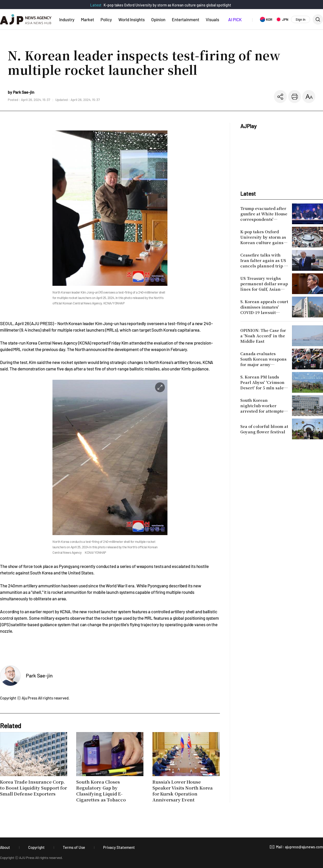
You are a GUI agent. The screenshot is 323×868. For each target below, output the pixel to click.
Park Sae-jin (39, 675)
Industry (67, 19)
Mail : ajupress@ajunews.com (299, 847)
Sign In (301, 19)
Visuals (212, 19)
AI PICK (235, 19)
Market (87, 19)
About (5, 847)
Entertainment (186, 19)
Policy (106, 19)
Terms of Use (74, 847)
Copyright (36, 847)
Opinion (158, 19)
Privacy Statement (119, 847)
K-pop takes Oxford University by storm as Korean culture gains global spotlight (167, 5)
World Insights (132, 19)
